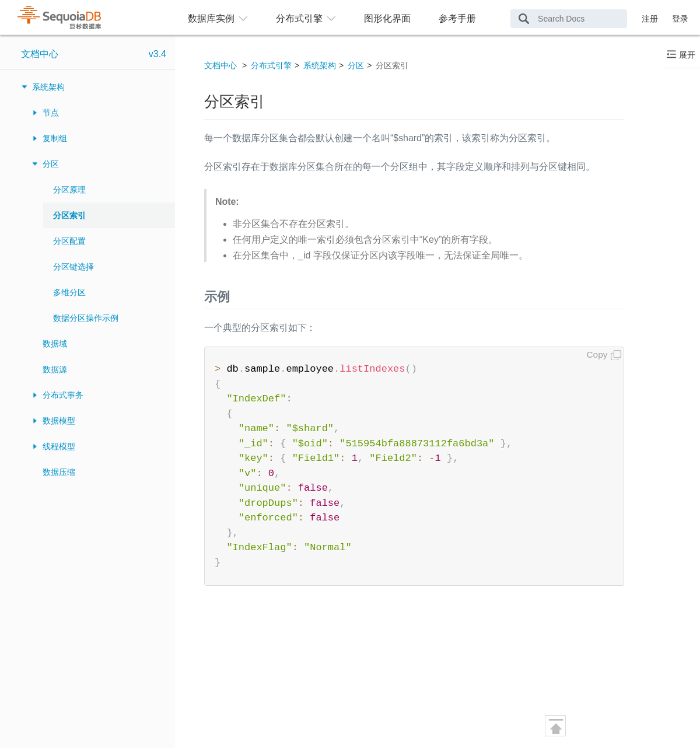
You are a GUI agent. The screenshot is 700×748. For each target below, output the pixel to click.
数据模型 (59, 421)
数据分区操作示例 (86, 318)
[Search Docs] (569, 19)
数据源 (55, 369)
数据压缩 (59, 472)
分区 (51, 164)
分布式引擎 (271, 65)
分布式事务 (63, 395)
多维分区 (69, 292)
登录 (680, 19)
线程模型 (59, 446)
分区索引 (69, 215)
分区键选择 (73, 267)
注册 (650, 19)
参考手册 (457, 18)
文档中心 (40, 54)
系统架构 (48, 87)
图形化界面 (387, 18)
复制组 (55, 138)
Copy (597, 354)
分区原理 (69, 190)
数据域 (55, 344)
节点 (51, 113)
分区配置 (69, 241)
